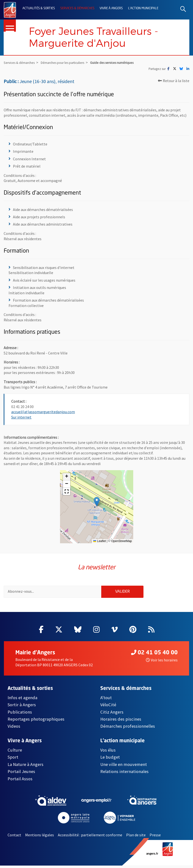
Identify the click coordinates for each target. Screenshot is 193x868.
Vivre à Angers (111, 8)
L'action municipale (143, 8)
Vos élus (108, 752)
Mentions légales (40, 837)
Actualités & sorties (39, 8)
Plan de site (136, 837)
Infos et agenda (22, 700)
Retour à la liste (174, 81)
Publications (20, 714)
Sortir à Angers (22, 707)
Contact (14, 837)
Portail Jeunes (21, 774)
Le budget (110, 760)
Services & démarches (77, 8)
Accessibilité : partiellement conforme (90, 837)
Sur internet (21, 418)
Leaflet (99, 542)
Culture (15, 752)
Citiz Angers (112, 714)
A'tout (106, 700)
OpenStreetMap (122, 542)
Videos (14, 729)
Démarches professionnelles (128, 729)
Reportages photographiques (36, 721)
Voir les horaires (162, 663)
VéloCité (108, 707)
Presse (155, 837)
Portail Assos (20, 781)
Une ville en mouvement (124, 767)
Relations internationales (124, 774)
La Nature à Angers (25, 767)
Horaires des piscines (121, 721)
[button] (97, 503)
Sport (13, 760)
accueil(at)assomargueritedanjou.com (43, 413)
